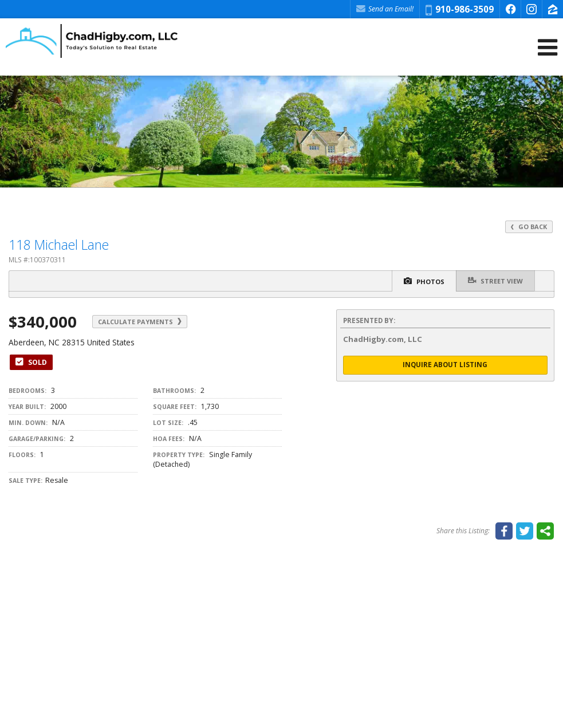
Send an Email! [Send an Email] (385, 9)
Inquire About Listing (445, 365)
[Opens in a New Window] (510, 9)
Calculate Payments (140, 322)
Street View (495, 281)
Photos (424, 281)
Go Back (529, 227)
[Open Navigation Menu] (548, 47)
